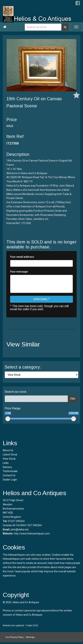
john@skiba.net (20, 530)
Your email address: (22, 257)
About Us (8, 450)
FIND (73, 399)
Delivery (7, 467)
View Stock (9, 459)
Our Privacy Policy (15, 637)
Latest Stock (10, 455)
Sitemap (30, 637)
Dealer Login (10, 480)
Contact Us (9, 475)
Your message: (19, 272)
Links (6, 463)
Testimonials (10, 471)
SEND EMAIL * (42, 299)
